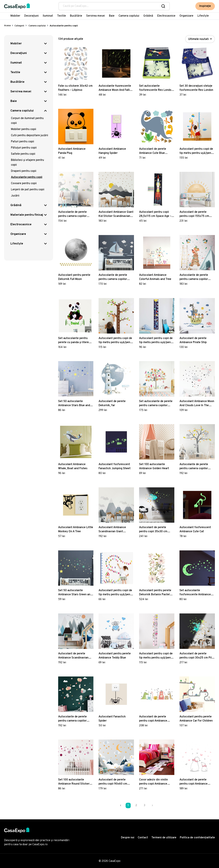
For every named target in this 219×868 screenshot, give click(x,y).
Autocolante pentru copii (27, 177)
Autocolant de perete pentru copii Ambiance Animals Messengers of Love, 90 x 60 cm (154, 719)
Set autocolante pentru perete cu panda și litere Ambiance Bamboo (73, 341)
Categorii (19, 26)
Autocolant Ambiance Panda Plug (72, 151)
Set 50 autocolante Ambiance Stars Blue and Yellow (74, 404)
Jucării (15, 196)
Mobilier (15, 16)
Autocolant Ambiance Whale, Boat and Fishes (73, 466)
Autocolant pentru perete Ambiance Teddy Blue (115, 656)
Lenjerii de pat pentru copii (28, 190)
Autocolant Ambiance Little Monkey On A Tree (76, 530)
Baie (112, 16)
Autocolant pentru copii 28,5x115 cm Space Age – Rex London (155, 214)
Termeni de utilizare (164, 838)
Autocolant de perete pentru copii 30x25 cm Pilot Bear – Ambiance (197, 656)
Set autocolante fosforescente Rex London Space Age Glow (156, 88)
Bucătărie (76, 16)
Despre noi (128, 838)
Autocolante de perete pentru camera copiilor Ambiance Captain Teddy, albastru (115, 277)
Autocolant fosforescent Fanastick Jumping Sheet (115, 466)
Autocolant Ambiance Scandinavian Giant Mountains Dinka (112, 530)
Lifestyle (203, 16)
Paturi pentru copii (22, 142)
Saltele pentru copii (23, 154)
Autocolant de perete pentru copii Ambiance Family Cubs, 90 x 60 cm (195, 782)
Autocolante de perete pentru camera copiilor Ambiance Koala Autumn (195, 467)
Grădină (148, 16)
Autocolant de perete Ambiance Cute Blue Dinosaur (153, 151)
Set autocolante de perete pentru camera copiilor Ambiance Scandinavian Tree (156, 404)
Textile (62, 16)
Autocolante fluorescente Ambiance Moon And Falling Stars (116, 88)
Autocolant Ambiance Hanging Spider (112, 151)
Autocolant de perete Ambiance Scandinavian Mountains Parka (73, 656)
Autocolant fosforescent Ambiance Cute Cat (195, 530)
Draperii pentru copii (24, 171)
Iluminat (48, 16)
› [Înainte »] (152, 805)
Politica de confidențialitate (197, 838)
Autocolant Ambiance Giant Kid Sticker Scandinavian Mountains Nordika (116, 214)
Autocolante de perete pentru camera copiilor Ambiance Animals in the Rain (74, 214)
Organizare (186, 16)
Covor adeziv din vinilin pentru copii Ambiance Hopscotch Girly (153, 782)
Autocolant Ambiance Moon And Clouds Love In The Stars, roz (197, 404)
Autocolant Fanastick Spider (112, 719)
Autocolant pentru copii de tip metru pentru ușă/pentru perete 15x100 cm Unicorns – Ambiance (157, 656)
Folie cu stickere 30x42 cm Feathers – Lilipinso (75, 88)
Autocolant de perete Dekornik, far (112, 403)
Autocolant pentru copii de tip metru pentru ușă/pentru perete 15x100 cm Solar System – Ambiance (157, 341)
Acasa (7, 26)
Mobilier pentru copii (24, 129)
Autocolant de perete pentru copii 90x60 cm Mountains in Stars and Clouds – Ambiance (113, 782)
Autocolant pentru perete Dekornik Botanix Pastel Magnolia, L (155, 593)
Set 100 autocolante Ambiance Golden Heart (154, 466)
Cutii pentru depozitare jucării (30, 136)
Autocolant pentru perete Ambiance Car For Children (196, 719)
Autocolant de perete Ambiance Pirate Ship (193, 340)
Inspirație (205, 6)
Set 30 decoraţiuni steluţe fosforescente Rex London (196, 88)
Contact (143, 838)
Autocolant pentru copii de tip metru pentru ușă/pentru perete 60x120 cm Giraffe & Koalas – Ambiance (197, 151)
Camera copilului (129, 16)
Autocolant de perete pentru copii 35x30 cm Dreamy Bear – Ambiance (155, 530)
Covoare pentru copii (24, 183)
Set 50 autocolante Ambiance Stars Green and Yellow (75, 593)
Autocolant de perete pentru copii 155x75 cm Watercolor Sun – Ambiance (197, 214)
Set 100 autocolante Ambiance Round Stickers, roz (75, 782)
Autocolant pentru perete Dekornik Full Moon (74, 277)
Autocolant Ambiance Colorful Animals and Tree (155, 277)
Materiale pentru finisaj (27, 215)
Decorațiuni (31, 16)
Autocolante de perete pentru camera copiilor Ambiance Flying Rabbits (74, 719)
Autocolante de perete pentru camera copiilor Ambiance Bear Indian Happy (194, 277)
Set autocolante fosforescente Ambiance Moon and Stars (195, 593)
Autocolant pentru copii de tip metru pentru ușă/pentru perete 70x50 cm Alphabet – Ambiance (116, 593)
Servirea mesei (96, 16)
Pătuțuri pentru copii (24, 148)
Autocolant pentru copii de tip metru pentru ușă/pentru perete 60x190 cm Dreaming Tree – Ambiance (116, 341)
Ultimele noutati (200, 39)
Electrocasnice (166, 16)
